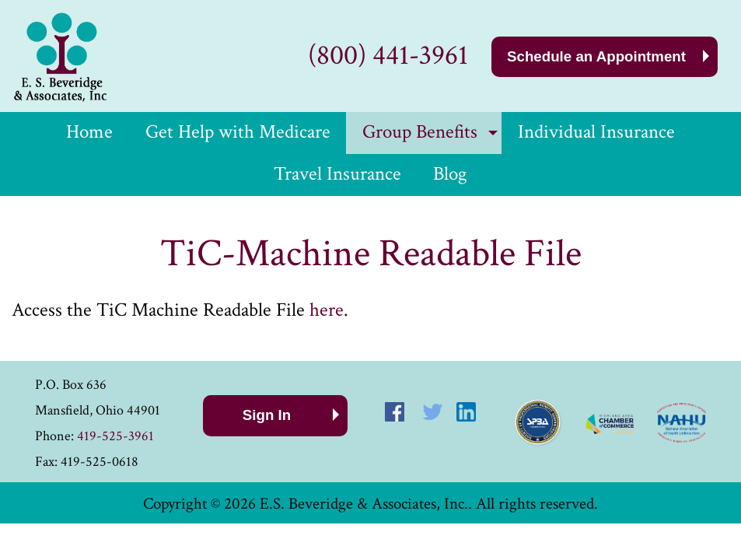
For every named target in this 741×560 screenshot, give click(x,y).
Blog (450, 174)
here (327, 310)
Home (89, 132)
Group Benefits (420, 132)
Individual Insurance (596, 132)
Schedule (596, 56)
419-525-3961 (115, 436)
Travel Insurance (337, 174)
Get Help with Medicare (238, 132)
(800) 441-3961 (388, 56)
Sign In (267, 415)
